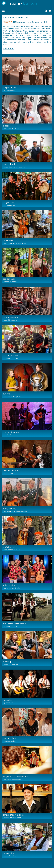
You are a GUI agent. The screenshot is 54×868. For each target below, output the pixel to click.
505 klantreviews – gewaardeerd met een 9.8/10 (30, 22)
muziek (23, 3)
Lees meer (8, 49)
